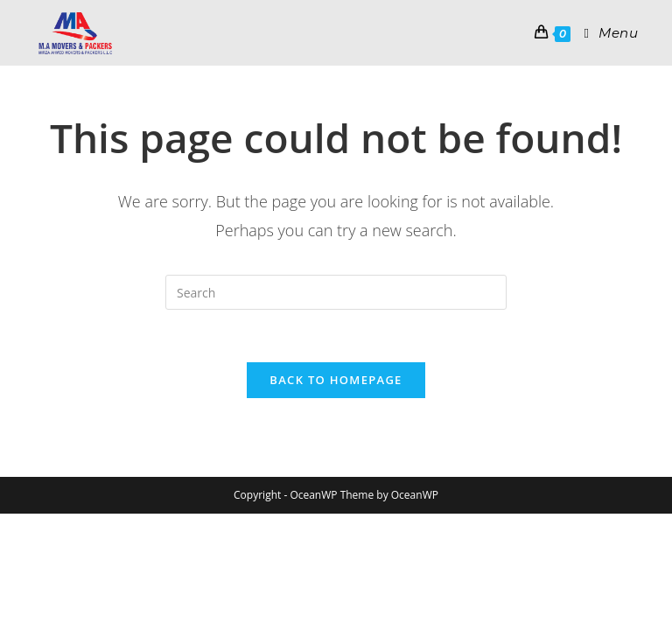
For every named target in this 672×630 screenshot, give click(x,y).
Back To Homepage (336, 380)
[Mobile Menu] (604, 33)
